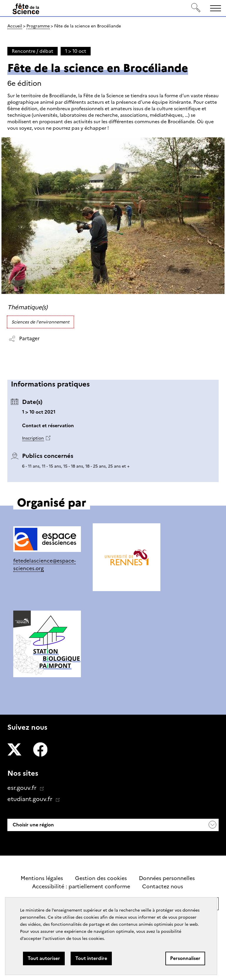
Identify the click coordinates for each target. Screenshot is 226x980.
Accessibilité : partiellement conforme (81, 887)
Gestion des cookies (101, 878)
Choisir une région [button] (33, 825)
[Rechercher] (196, 8)
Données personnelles (167, 878)
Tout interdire (91, 958)
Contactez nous (163, 887)
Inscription (33, 438)
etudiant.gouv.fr (31, 799)
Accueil (15, 26)
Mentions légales (42, 878)
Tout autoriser (44, 958)
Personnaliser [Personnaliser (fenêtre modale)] (185, 958)
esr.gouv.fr (23, 788)
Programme (38, 26)
